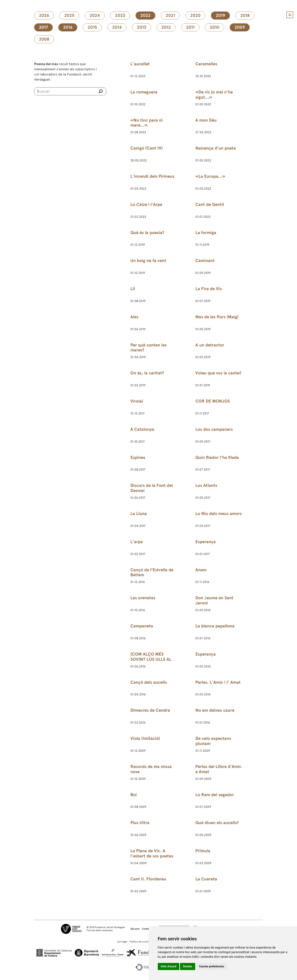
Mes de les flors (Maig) (217, 317)
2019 (220, 15)
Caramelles (206, 64)
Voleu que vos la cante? (218, 373)
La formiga (206, 233)
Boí (134, 795)
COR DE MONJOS (213, 401)
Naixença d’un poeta (216, 148)
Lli (133, 289)
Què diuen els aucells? (217, 823)
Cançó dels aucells (149, 682)
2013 (142, 27)
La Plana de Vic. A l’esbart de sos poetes (152, 853)
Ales (134, 317)
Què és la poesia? (147, 233)
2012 (166, 27)
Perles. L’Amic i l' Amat (218, 682)
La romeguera (144, 92)
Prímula (203, 851)
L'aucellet (140, 64)
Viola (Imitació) (145, 738)
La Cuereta (206, 879)
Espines (138, 457)
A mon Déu (206, 120)
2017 (43, 27)
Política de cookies (140, 942)
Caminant (205, 261)
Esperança (206, 542)
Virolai (137, 401)
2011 (190, 27)
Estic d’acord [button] (169, 966)
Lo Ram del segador (215, 795)
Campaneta (142, 626)
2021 (170, 15)
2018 (245, 15)
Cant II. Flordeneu (148, 879)
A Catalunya (142, 429)
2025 (69, 15)
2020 (195, 15)
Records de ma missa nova (151, 769)
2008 (44, 39)
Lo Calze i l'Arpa (146, 204)
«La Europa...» (210, 176)
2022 (145, 15)
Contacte (147, 929)
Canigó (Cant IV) (147, 148)
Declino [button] (188, 966)
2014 (117, 27)
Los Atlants (206, 485)
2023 (120, 15)
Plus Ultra (140, 823)
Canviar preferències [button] (211, 966)
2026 (44, 15)
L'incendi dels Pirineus (152, 176)
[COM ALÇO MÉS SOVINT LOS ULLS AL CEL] (151, 659)
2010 (215, 27)
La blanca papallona (215, 626)
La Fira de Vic (209, 289)
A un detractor (210, 345)
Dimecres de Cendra (150, 710)
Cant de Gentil (210, 204)
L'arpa (137, 542)
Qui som (135, 929)
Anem (201, 570)
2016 (68, 27)
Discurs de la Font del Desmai (152, 488)
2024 (95, 15)
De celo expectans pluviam (213, 741)
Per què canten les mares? (148, 348)
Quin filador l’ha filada (217, 457)
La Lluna (139, 514)
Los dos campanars (214, 429)
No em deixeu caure (215, 710)
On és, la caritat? (147, 373)
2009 (240, 27)
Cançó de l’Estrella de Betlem (152, 572)
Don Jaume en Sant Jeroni (214, 600)
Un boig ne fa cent (148, 261)
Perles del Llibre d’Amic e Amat (218, 769)
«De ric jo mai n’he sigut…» (214, 95)
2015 (92, 27)
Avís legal (122, 942)
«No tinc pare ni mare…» (146, 123)
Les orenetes (143, 598)
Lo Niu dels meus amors (219, 514)
